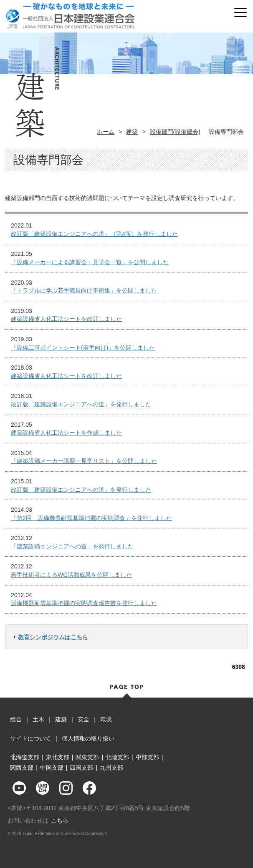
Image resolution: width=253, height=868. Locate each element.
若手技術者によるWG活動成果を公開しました (71, 575)
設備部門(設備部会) (175, 132)
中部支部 (147, 757)
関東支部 (87, 757)
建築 (132, 132)
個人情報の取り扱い (88, 738)
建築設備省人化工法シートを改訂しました (66, 319)
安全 (83, 719)
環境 (106, 719)
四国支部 (81, 768)
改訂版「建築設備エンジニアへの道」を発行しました (81, 404)
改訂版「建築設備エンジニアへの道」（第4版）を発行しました (94, 234)
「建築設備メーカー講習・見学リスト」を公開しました (84, 461)
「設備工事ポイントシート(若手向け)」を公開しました (83, 348)
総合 (16, 719)
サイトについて (30, 738)
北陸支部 (117, 757)
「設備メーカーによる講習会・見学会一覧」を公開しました (90, 262)
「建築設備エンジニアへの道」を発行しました (72, 546)
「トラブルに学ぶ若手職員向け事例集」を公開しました (84, 290)
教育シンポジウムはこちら (53, 637)
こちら (60, 820)
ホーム (106, 132)
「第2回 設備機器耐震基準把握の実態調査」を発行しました (91, 518)
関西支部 (22, 768)
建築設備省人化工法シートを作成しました (66, 433)
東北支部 (58, 757)
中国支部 (52, 768)
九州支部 (111, 768)
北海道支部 (25, 757)
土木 (38, 719)
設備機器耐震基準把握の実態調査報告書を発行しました (84, 603)
